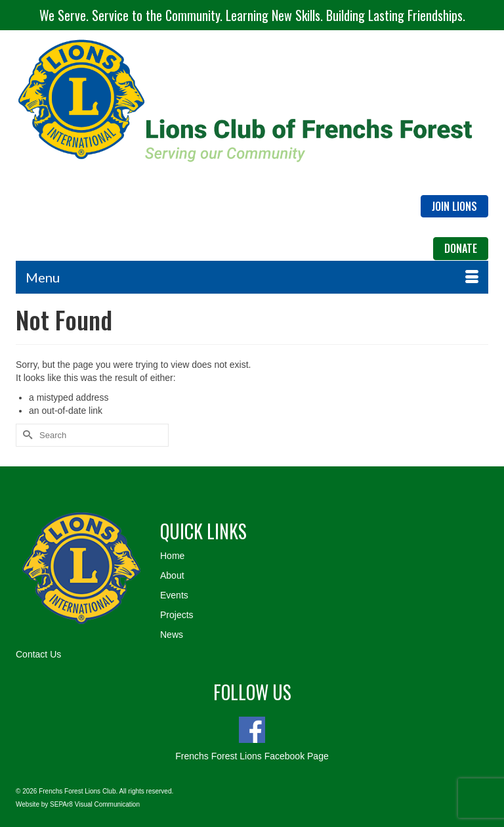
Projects (177, 615)
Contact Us (38, 654)
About (172, 575)
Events (174, 595)
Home (172, 556)
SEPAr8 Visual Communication (95, 804)
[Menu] (252, 277)
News (172, 635)
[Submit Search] (26, 435)
